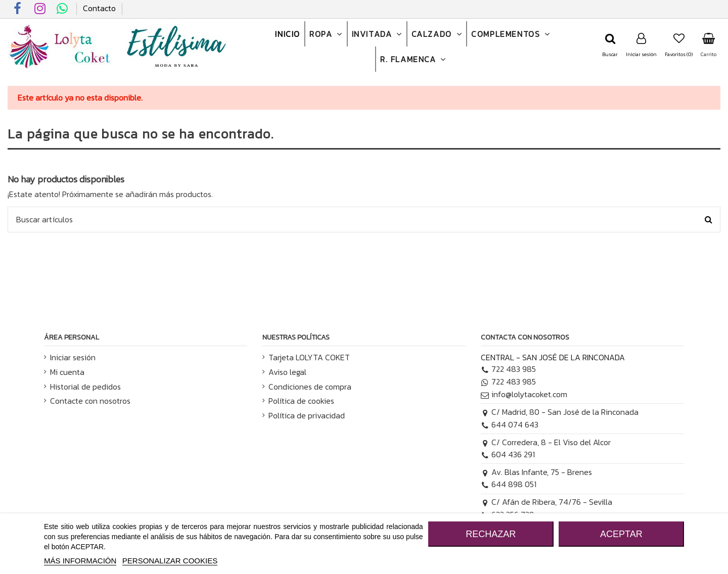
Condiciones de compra (310, 387)
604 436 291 (508, 454)
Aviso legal (287, 372)
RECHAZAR (491, 534)
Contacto (99, 8)
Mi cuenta (67, 372)
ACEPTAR (621, 534)
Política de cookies (301, 401)
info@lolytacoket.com (524, 394)
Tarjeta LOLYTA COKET (309, 357)
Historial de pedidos (85, 387)
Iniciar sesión (73, 357)
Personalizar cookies (170, 561)
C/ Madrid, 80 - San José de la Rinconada (560, 412)
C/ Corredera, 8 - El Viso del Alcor (546, 442)
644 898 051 (509, 484)
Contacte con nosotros (90, 401)
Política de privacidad (307, 415)
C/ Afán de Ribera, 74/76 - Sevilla (547, 502)
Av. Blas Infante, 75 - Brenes (536, 472)
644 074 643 (510, 424)
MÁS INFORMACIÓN (80, 561)
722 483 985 (508, 369)
